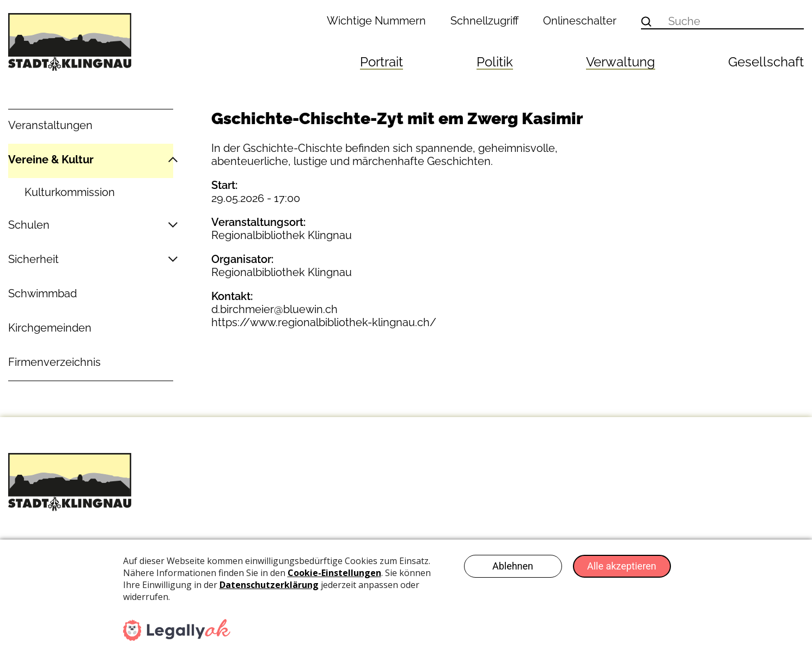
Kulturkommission (70, 192)
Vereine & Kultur (51, 160)
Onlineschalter (580, 21)
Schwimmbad (42, 293)
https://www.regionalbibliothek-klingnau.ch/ (324, 322)
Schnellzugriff (485, 21)
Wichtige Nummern (376, 21)
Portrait (381, 62)
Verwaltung (621, 62)
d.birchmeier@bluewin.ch (274, 309)
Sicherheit (33, 259)
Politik (495, 62)
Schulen (29, 225)
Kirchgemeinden (50, 328)
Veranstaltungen (50, 125)
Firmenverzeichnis (54, 362)
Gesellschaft (766, 62)
